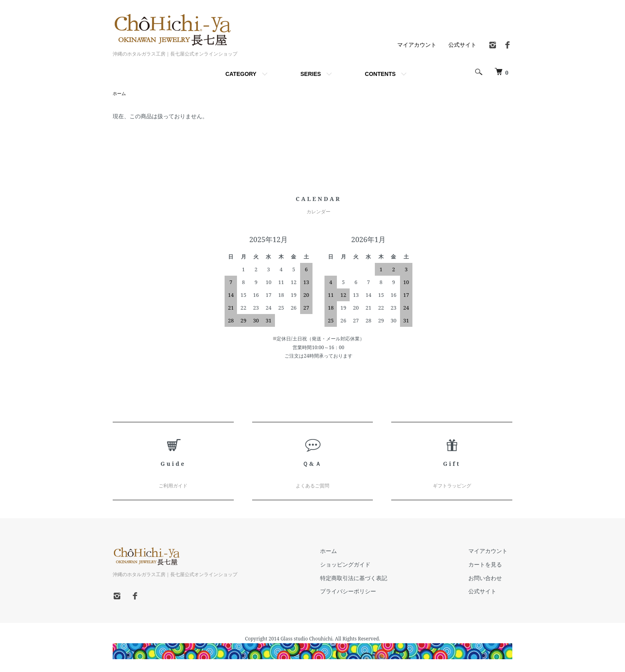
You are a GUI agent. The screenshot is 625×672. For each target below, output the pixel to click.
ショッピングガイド (359, 565)
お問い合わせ (490, 579)
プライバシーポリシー (362, 592)
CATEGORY (241, 74)
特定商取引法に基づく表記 (368, 579)
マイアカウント (417, 45)
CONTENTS (380, 74)
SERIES (311, 74)
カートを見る (490, 565)
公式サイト (462, 45)
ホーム (120, 94)
